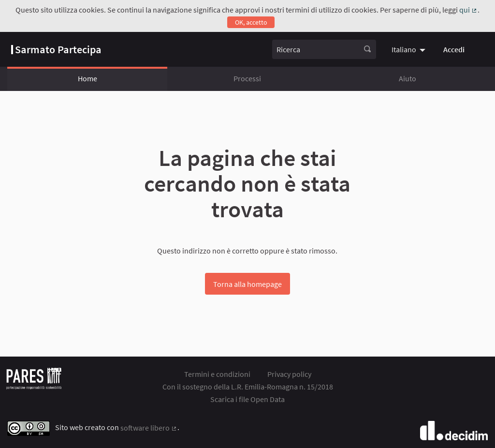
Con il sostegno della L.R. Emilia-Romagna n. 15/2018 (248, 387)
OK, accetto (251, 22)
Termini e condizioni (217, 374)
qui (468, 10)
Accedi (454, 49)
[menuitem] (410, 49)
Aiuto (408, 78)
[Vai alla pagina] (56, 49)
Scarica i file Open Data (247, 399)
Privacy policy (289, 374)
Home (87, 78)
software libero (149, 428)
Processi (247, 78)
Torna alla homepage (247, 284)
